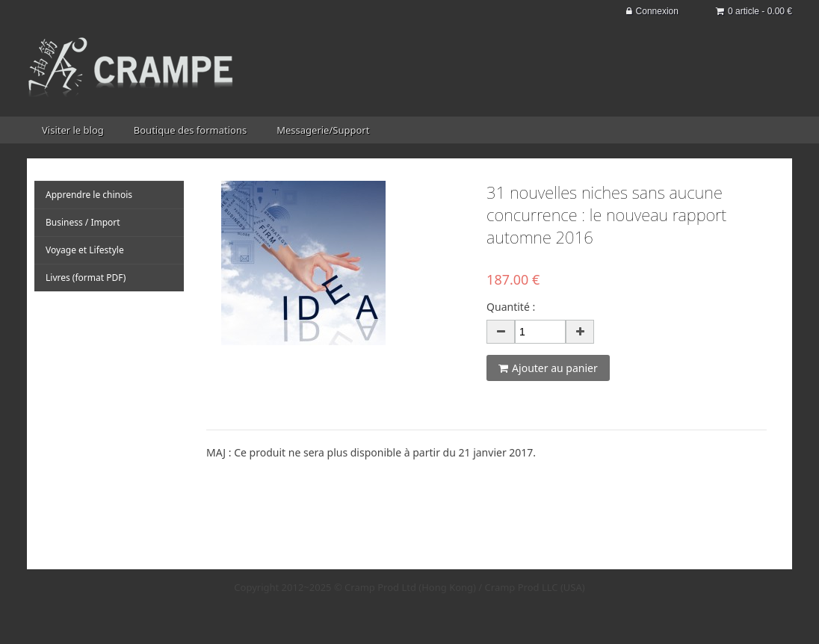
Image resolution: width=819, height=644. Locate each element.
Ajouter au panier (548, 368)
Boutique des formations (190, 130)
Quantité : (511, 307)
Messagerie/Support (323, 130)
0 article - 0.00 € (754, 11)
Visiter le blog (73, 130)
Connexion (652, 11)
